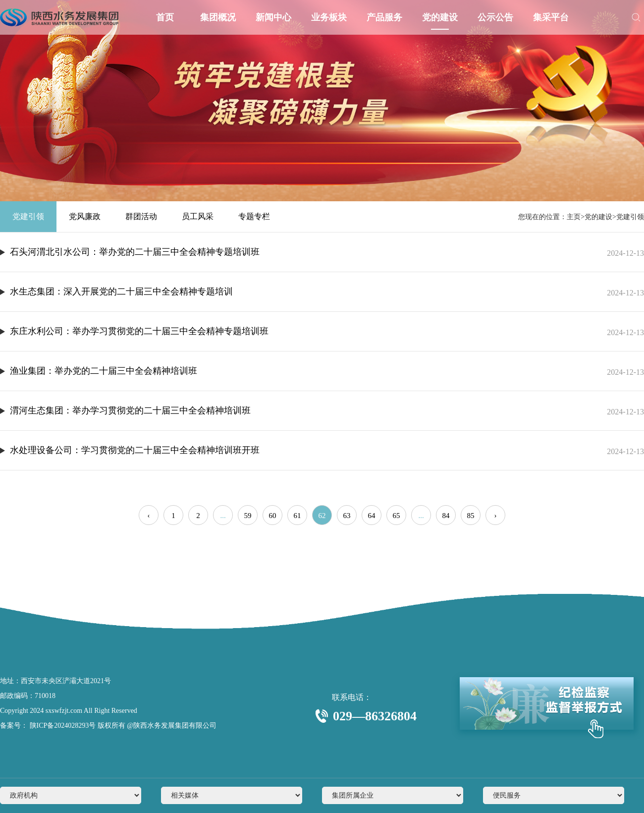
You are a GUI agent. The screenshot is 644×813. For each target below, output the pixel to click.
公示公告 (495, 17)
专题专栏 (254, 216)
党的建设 (440, 17)
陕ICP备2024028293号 (62, 726)
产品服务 (384, 17)
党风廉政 (85, 216)
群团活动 (141, 216)
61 (297, 516)
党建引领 (28, 216)
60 (273, 516)
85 (471, 516)
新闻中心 (273, 17)
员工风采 (198, 216)
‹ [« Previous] (149, 516)
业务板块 (329, 17)
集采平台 (551, 17)
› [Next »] (496, 516)
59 (248, 516)
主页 (574, 217)
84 (446, 516)
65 (397, 516)
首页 (165, 17)
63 (347, 516)
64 (372, 516)
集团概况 (218, 17)
